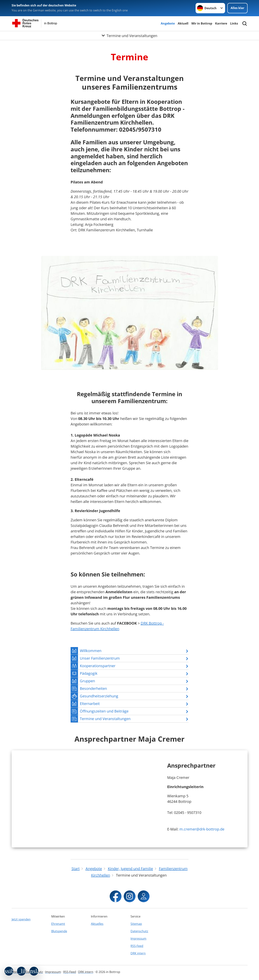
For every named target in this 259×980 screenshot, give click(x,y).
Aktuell (183, 23)
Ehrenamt (58, 924)
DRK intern (138, 953)
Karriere (221, 23)
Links (234, 23)
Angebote (168, 23)
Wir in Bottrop (202, 23)
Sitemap (136, 924)
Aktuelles (97, 924)
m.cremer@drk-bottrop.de (202, 829)
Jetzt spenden (21, 919)
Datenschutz (139, 931)
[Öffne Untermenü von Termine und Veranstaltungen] (129, 36)
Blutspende (59, 931)
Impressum (138, 939)
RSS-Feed (137, 946)
